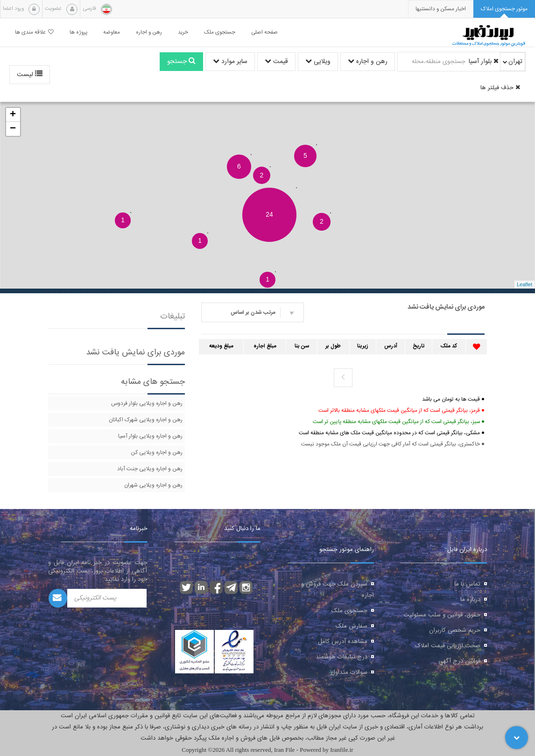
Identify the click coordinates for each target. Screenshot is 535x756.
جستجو (181, 62)
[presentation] (441, 9)
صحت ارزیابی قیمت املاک (448, 646)
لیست (30, 75)
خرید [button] (183, 32)
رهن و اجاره (368, 62)
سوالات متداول (349, 672)
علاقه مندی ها (34, 32)
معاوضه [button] (112, 32)
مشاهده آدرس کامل (343, 642)
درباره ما (470, 600)
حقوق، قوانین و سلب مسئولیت (442, 615)
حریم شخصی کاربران (455, 630)
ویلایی (318, 62)
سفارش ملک (352, 626)
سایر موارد (230, 62)
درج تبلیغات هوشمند (341, 657)
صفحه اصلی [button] (264, 32)
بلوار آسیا (484, 62)
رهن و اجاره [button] (149, 32)
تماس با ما (467, 584)
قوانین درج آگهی (459, 661)
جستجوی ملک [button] (220, 32)
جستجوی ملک (349, 611)
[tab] (504, 9)
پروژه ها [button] (78, 32)
